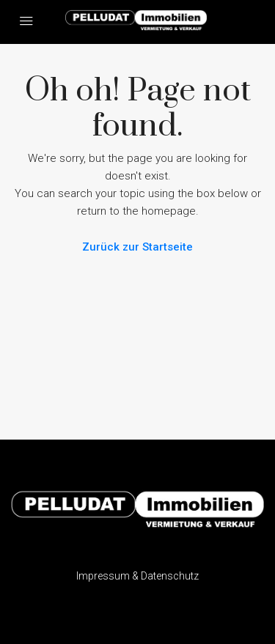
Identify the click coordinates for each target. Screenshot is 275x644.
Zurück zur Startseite (137, 247)
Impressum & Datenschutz (137, 576)
